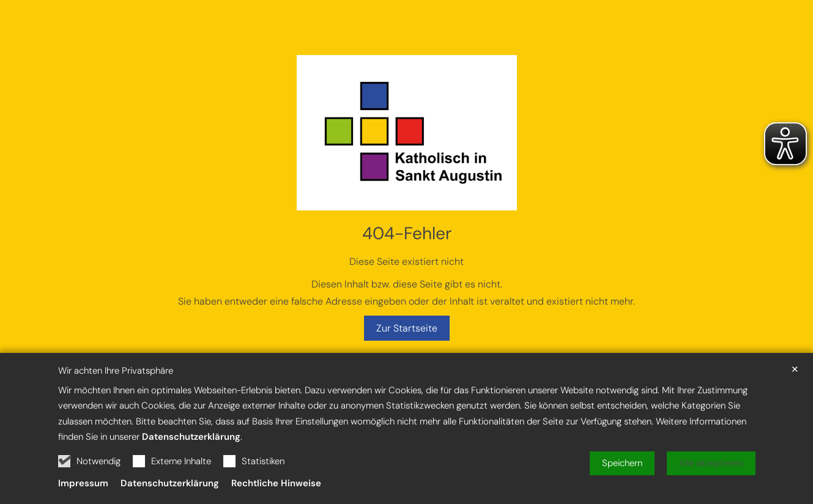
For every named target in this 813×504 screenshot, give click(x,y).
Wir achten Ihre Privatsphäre (116, 381)
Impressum (83, 493)
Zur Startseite (407, 328)
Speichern (622, 473)
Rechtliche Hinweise (276, 493)
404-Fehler (407, 233)
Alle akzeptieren (711, 473)
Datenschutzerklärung (191, 447)
